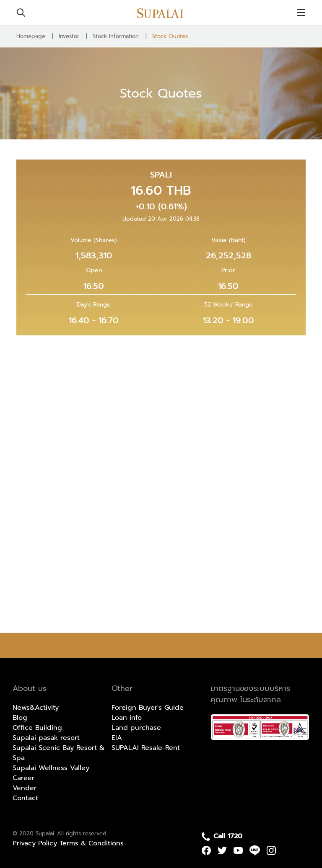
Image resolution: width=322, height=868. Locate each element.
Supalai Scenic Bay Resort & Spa (58, 753)
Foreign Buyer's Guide (148, 708)
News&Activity (36, 708)
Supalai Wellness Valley (51, 768)
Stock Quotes (170, 36)
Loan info (127, 718)
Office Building (37, 728)
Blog (20, 718)
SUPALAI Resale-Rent (146, 748)
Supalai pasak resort (46, 738)
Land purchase (136, 728)
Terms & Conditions (92, 843)
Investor (69, 36)
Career (23, 778)
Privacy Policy (36, 843)
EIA (117, 738)
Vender (25, 788)
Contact (25, 798)
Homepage (31, 36)
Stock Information (116, 36)
